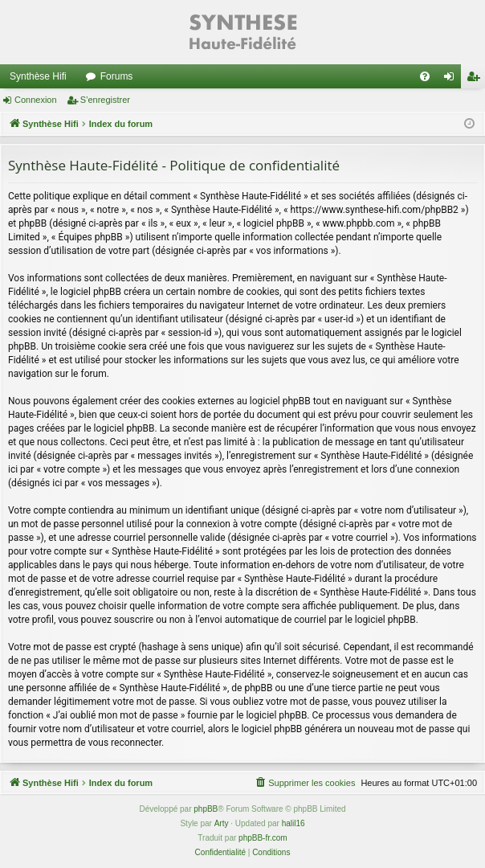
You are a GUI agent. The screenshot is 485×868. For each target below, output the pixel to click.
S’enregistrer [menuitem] (477, 80)
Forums (117, 76)
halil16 (293, 823)
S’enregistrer (105, 100)
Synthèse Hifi (38, 76)
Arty (222, 823)
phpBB (206, 809)
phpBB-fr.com (263, 838)
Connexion (36, 100)
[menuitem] (425, 76)
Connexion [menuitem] (452, 80)
